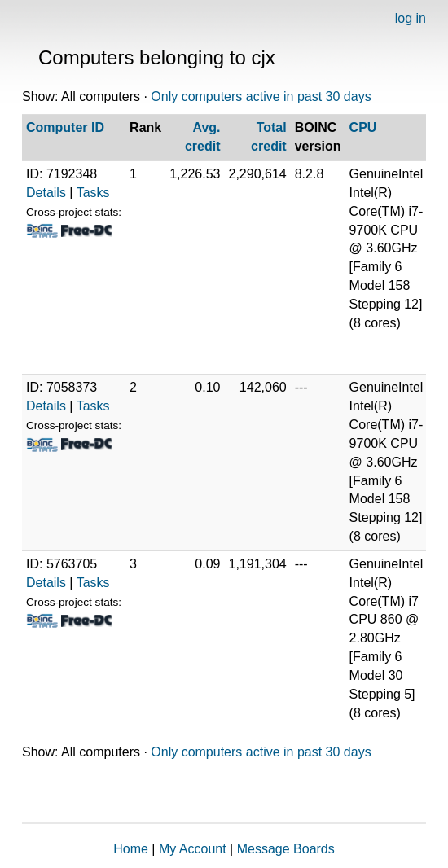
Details (46, 193)
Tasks (93, 193)
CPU (363, 127)
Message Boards (286, 849)
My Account (193, 849)
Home (131, 849)
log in (411, 18)
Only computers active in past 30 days (261, 96)
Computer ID (65, 127)
